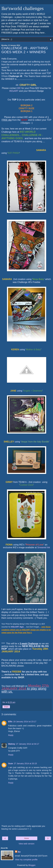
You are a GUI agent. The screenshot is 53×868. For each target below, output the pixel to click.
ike (19, 852)
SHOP (21, 677)
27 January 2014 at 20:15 (25, 763)
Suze (11, 763)
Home (26, 838)
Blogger (32, 865)
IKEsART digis (18, 627)
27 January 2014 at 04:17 (28, 744)
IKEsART (14, 91)
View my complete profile (26, 860)
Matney (12, 744)
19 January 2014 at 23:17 (25, 722)
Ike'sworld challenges (23, 8)
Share (6, 707)
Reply (11, 735)
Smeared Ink (44, 547)
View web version (27, 844)
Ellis (10, 722)
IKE (19, 88)
